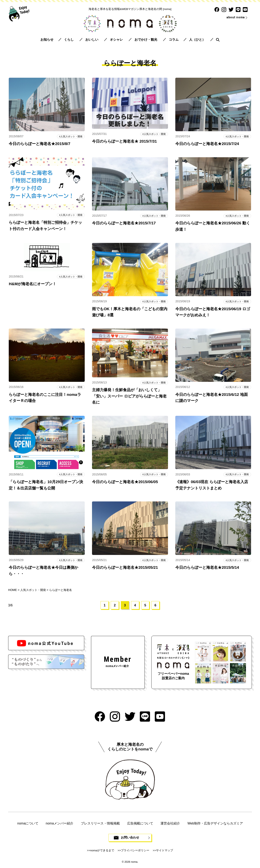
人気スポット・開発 (71, 136)
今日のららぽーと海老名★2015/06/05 (125, 483)
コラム (174, 40)
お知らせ (47, 40)
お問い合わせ (130, 839)
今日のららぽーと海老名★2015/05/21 (125, 568)
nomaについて (28, 825)
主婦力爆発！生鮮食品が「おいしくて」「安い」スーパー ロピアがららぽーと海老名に (129, 397)
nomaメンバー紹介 (60, 825)
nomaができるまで (102, 852)
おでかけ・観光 (146, 40)
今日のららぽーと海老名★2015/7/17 (124, 223)
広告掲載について (140, 825)
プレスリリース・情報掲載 (100, 825)
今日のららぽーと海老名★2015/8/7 (40, 144)
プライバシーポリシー (135, 852)
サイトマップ (165, 852)
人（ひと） (197, 40)
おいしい (92, 40)
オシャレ (116, 40)
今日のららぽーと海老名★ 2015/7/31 (124, 141)
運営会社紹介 (170, 825)
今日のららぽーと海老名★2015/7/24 (207, 144)
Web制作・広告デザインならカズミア (215, 825)
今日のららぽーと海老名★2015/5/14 (207, 568)
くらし (69, 40)
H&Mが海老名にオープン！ (32, 284)
